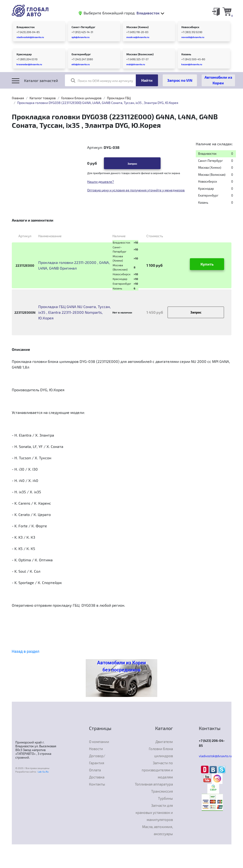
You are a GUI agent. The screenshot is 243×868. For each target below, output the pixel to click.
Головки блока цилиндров (81, 98)
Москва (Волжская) (140, 54)
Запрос (132, 163)
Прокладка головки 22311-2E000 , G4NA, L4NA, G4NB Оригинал (74, 265)
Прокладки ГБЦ (119, 98)
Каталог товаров (43, 98)
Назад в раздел (26, 651)
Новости (96, 749)
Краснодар (24, 54)
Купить (207, 264)
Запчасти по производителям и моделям (157, 770)
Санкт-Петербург (83, 27)
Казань (186, 54)
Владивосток (26, 27)
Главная (18, 98)
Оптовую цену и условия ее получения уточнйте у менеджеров (136, 190)
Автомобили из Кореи (218, 80)
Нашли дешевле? (100, 182)
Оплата (95, 770)
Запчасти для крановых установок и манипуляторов (154, 812)
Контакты (97, 784)
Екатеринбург (81, 54)
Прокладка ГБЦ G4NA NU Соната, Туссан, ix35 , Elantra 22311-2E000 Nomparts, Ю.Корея (75, 312)
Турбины (165, 798)
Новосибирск (190, 27)
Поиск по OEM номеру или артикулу (102, 80)
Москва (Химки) (137, 27)
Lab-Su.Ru (43, 772)
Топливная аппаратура (154, 784)
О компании (99, 742)
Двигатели (164, 742)
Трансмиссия (162, 791)
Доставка (97, 777)
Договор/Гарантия (97, 759)
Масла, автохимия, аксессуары (158, 830)
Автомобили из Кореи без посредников (121, 666)
